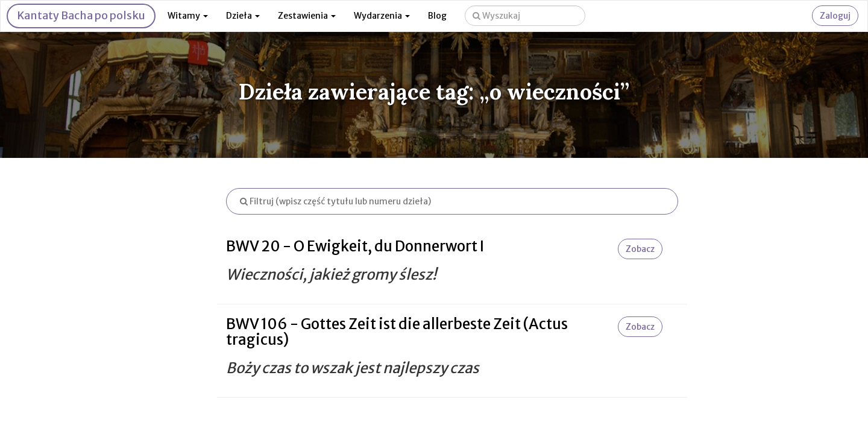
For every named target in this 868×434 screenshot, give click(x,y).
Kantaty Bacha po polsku (81, 15)
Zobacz (640, 249)
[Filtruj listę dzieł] (452, 201)
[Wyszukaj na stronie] (525, 16)
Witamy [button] (188, 16)
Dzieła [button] (243, 16)
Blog (437, 16)
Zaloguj (835, 16)
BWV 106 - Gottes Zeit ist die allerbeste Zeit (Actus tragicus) (397, 332)
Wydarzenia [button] (382, 16)
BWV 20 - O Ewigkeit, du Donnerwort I (355, 246)
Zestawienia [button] (307, 16)
